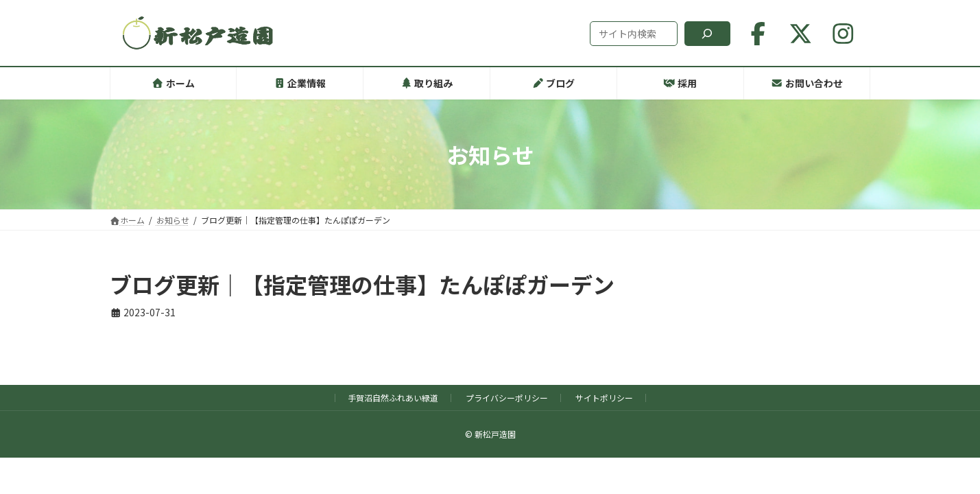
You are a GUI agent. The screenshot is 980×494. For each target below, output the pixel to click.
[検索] (707, 34)
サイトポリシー (604, 398)
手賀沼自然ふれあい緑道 (393, 398)
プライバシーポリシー (507, 398)
